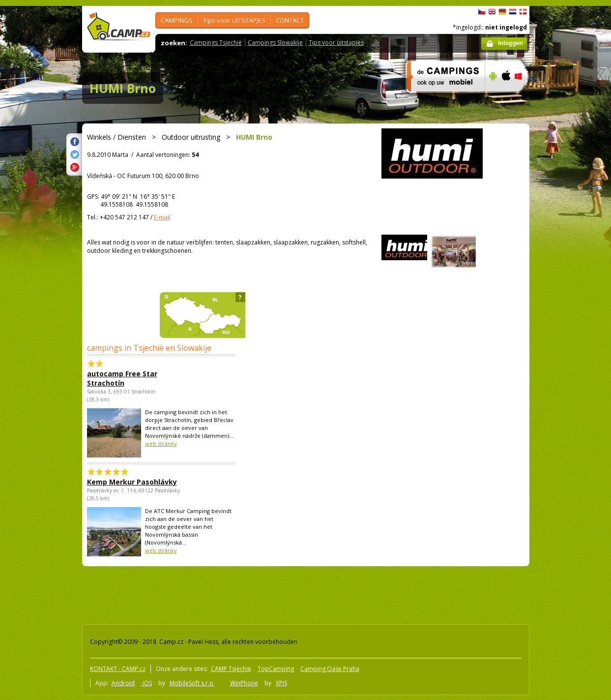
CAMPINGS (177, 20)
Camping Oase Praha (330, 669)
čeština (482, 12)
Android (123, 683)
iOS (146, 683)
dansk (523, 12)
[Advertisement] (571, 302)
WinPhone (244, 683)
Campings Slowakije (275, 43)
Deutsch (502, 12)
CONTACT (290, 20)
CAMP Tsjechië (231, 669)
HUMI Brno (123, 88)
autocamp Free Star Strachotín (122, 378)
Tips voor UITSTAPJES (234, 20)
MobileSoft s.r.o (192, 683)
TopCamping (276, 669)
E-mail (162, 217)
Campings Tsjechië (216, 43)
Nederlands (513, 12)
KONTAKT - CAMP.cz (118, 669)
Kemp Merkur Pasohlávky (132, 482)
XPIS (281, 683)
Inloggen (511, 43)
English (492, 12)
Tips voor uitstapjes (336, 43)
